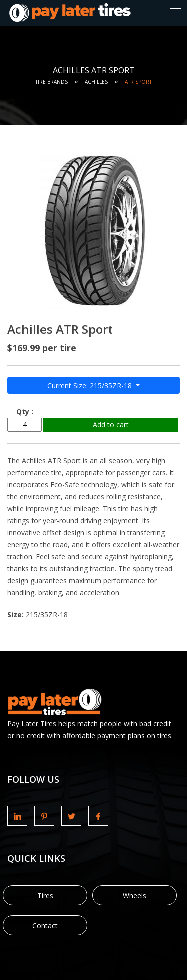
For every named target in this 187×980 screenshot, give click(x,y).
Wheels (134, 895)
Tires (45, 895)
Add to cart (111, 425)
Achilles (96, 82)
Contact (45, 925)
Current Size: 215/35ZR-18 (91, 386)
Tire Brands (52, 82)
